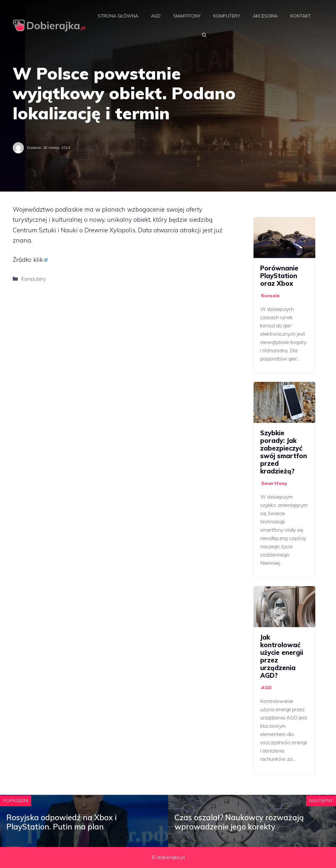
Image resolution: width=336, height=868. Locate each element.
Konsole (270, 296)
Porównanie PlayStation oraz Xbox (279, 276)
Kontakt (301, 16)
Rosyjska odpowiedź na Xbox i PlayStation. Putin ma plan (61, 822)
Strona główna (118, 16)
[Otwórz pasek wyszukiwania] (204, 35)
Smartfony (187, 16)
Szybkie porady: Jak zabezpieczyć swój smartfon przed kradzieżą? (284, 452)
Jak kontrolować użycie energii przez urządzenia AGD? (282, 656)
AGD (156, 16)
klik (38, 260)
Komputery (227, 16)
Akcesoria (265, 16)
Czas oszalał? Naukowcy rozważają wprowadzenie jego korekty (239, 822)
